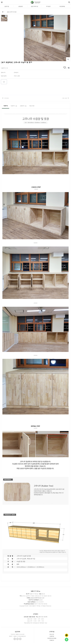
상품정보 (6, 106)
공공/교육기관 (34, 6)
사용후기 (14, 106)
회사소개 (52, 634)
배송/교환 (32, 106)
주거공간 (48, 6)
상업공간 (21, 6)
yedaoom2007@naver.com (37, 598)
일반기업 (7, 6)
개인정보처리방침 (52, 638)
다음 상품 (64, 98)
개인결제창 (62, 6)
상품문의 (23, 106)
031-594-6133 (31, 617)
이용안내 (52, 640)
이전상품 (6, 98)
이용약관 (52, 636)
